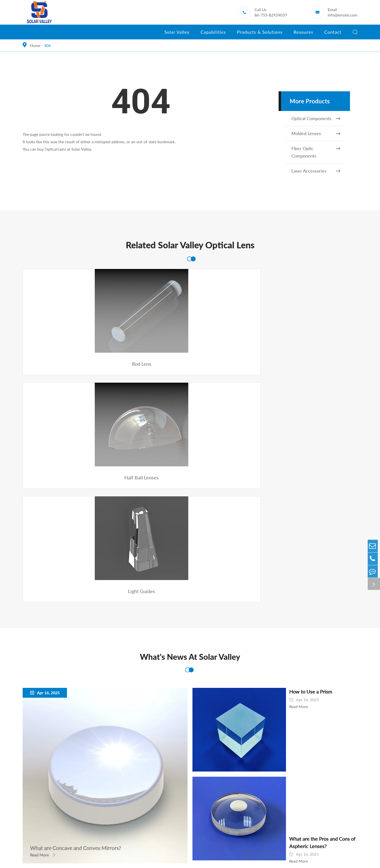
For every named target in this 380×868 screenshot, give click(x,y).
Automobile (219, 674)
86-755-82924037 (271, 15)
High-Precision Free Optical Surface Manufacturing (67, 751)
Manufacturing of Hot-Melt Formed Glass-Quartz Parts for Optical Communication (70, 678)
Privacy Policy (252, 859)
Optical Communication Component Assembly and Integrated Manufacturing (66, 782)
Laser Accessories (317, 171)
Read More (39, 607)
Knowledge (283, 693)
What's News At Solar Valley (190, 435)
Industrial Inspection (227, 712)
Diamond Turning (37, 741)
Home (35, 45)
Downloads (283, 674)
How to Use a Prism (280, 472)
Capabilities (213, 34)
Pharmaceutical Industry (230, 693)
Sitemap (225, 859)
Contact (333, 34)
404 (47, 45)
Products (154, 664)
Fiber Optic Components (317, 152)
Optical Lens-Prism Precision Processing (57, 760)
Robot (214, 721)
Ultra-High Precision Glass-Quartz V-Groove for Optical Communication (70, 695)
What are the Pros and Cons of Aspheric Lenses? (302, 594)
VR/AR (215, 731)
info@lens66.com (342, 15)
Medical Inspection (225, 684)
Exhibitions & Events (291, 684)
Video (279, 702)
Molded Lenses (317, 133)
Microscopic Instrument (230, 702)
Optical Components (317, 118)
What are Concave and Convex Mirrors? (78, 600)
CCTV (214, 740)
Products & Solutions (260, 34)
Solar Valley (177, 34)
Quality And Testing (40, 796)
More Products (310, 101)
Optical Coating (36, 769)
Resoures (303, 34)
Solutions (219, 664)
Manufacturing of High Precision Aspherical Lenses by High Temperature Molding (69, 728)
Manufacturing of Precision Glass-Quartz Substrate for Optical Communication (69, 712)
